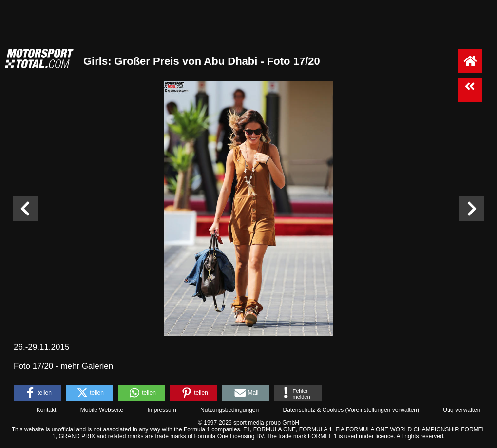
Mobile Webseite (102, 410)
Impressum (162, 410)
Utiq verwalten (461, 410)
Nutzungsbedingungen (229, 410)
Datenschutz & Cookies (313, 410)
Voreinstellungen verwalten (382, 410)
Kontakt (47, 410)
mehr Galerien (87, 366)
